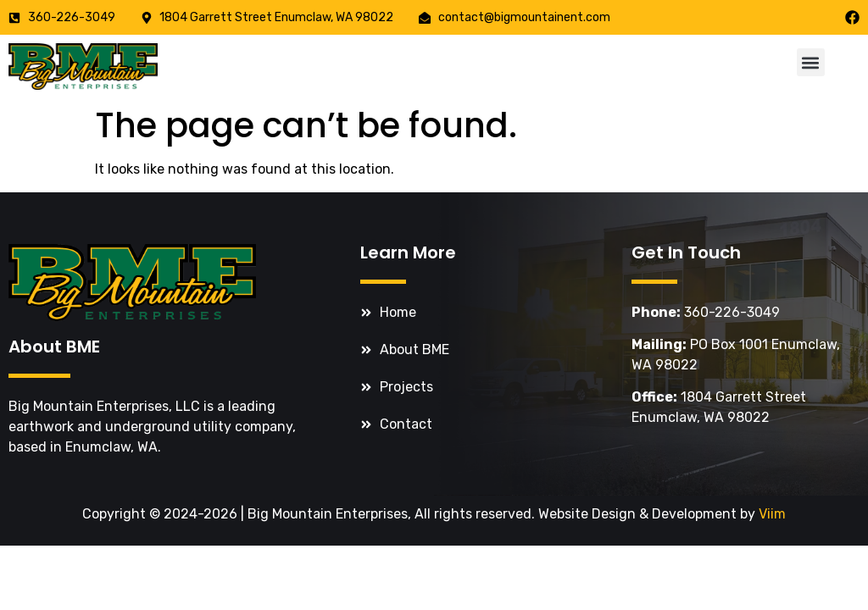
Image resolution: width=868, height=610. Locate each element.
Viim (772, 514)
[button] (811, 62)
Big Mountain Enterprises (328, 514)
